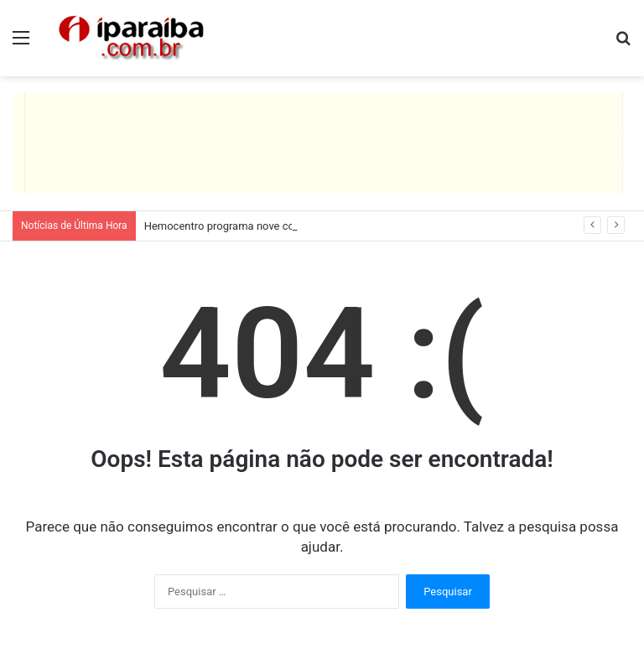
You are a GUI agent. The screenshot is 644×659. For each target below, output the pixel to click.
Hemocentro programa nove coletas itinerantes (258, 226)
